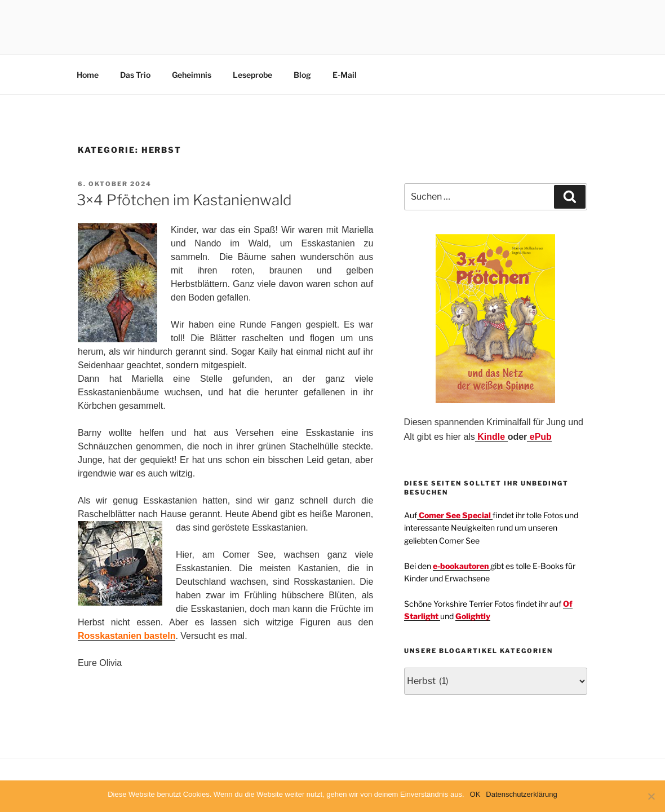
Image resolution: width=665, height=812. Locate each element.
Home (88, 75)
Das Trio (135, 75)
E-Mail (345, 75)
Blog (302, 75)
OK (475, 794)
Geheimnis (192, 75)
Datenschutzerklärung (521, 794)
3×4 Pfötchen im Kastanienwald (184, 200)
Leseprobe (252, 75)
